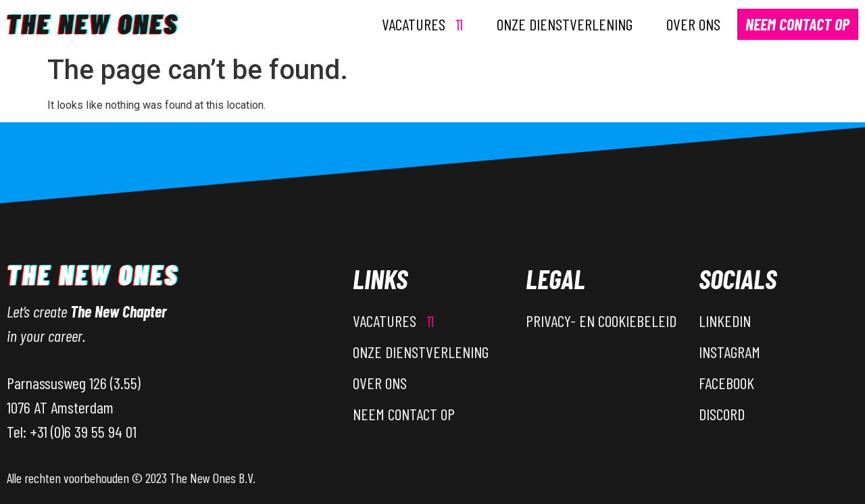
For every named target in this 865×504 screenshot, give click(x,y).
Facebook (726, 383)
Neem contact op (797, 24)
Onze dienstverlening (565, 24)
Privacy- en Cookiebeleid (601, 321)
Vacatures (422, 24)
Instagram (730, 352)
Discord (722, 414)
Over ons (693, 24)
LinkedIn (725, 321)
